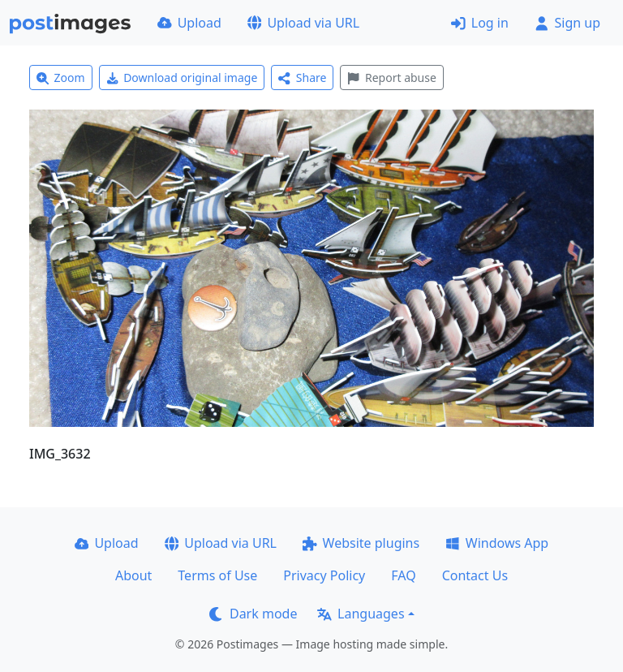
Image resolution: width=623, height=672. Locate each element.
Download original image (182, 78)
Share (302, 78)
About (133, 575)
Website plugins (361, 543)
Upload (189, 23)
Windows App (497, 543)
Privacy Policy (324, 575)
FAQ (403, 575)
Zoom (61, 78)
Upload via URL (303, 23)
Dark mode (253, 614)
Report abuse (391, 78)
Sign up (567, 23)
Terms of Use (217, 575)
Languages (361, 614)
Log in (480, 23)
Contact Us (475, 575)
